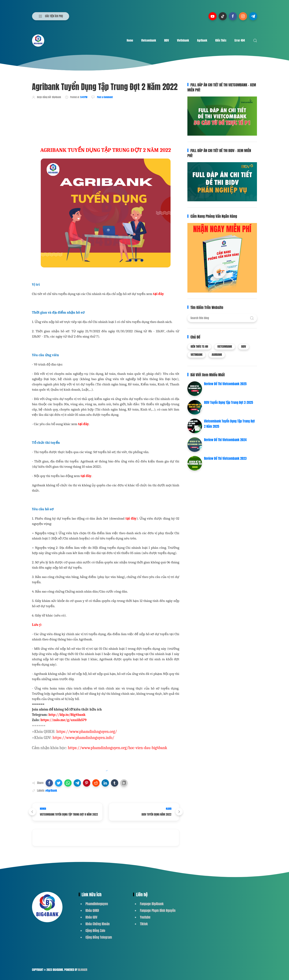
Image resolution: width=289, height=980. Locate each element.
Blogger (83, 970)
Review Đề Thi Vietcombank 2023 (225, 458)
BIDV (166, 40)
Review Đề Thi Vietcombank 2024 (225, 440)
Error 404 (240, 40)
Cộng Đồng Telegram (99, 937)
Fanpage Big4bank (152, 904)
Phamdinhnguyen (97, 904)
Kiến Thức (221, 40)
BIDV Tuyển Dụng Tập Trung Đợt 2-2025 (229, 402)
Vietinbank (183, 40)
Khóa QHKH (92, 910)
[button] (49, 783)
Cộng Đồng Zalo (95, 931)
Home (130, 40)
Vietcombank (149, 40)
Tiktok (144, 924)
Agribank (202, 40)
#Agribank (51, 791)
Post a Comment (105, 97)
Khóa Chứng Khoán (98, 924)
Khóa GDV (91, 917)
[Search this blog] (222, 318)
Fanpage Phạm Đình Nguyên (158, 910)
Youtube (145, 917)
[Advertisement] (106, 114)
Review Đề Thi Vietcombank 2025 (225, 384)
